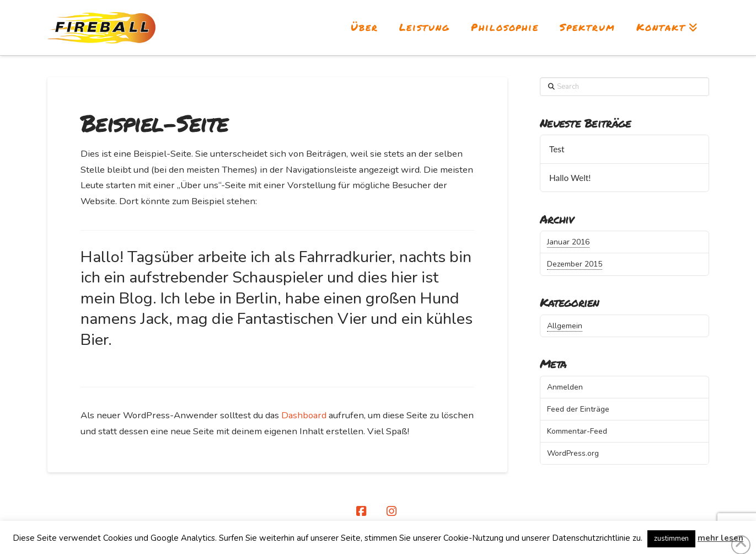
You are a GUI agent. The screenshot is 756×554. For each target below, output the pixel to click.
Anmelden (565, 387)
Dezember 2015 (575, 264)
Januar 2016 (568, 242)
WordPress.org (573, 453)
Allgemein (565, 326)
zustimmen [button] (671, 539)
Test (557, 149)
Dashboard (304, 415)
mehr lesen (720, 538)
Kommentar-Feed (577, 431)
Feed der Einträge (578, 409)
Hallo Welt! (570, 178)
